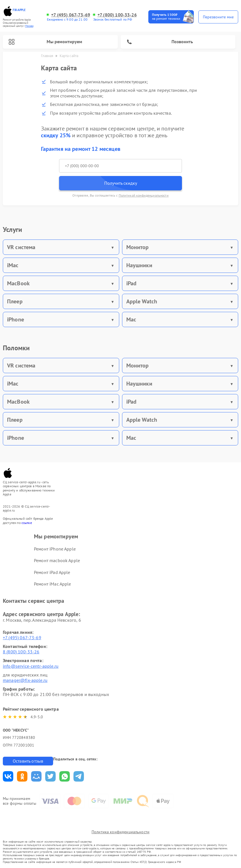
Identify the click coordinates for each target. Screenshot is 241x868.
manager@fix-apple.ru (25, 680)
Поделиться (8, 776)
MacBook (18, 283)
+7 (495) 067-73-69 (71, 15)
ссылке (27, 523)
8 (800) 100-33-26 (21, 652)
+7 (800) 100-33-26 (117, 15)
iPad (132, 283)
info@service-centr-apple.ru (31, 666)
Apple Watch (142, 301)
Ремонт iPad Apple (52, 572)
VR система (21, 247)
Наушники (139, 265)
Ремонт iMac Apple (53, 584)
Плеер (15, 301)
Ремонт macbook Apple (57, 560)
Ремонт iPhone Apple (55, 549)
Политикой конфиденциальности (144, 195)
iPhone (16, 319)
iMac (13, 265)
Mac (131, 319)
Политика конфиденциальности (120, 832)
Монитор (138, 247)
